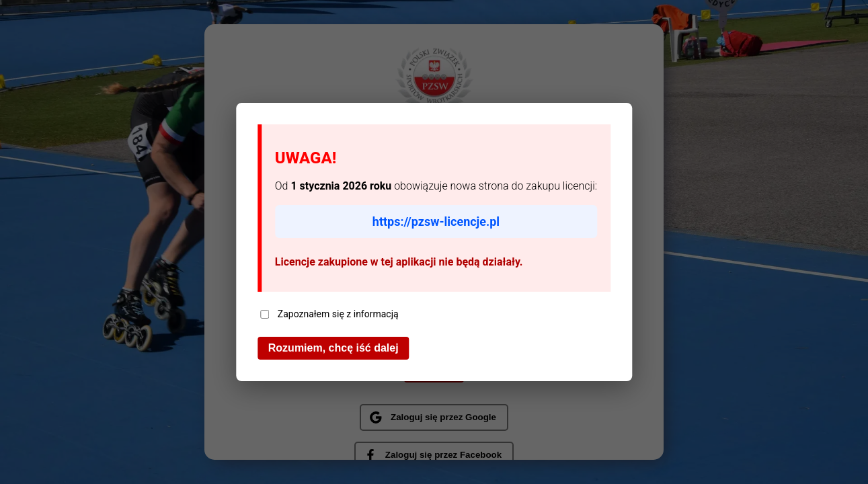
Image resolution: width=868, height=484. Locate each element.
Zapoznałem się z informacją (329, 314)
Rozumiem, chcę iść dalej (333, 348)
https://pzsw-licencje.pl (436, 221)
